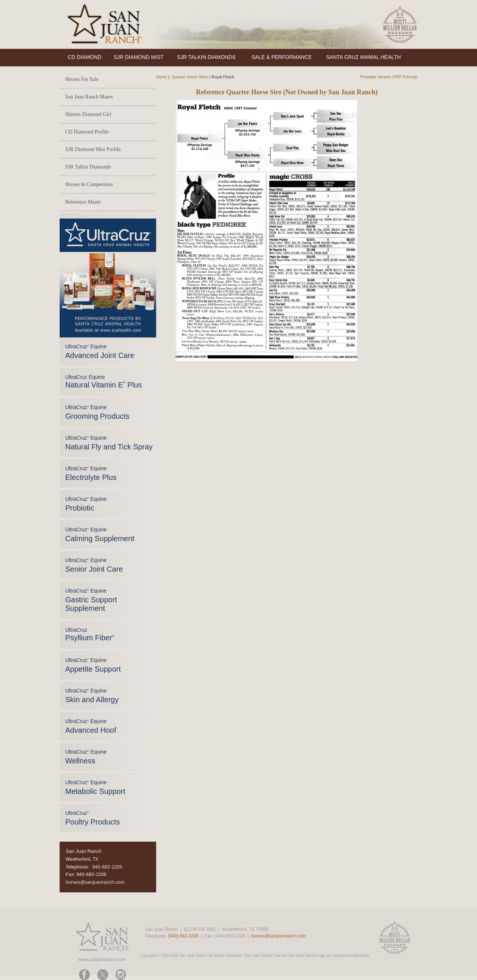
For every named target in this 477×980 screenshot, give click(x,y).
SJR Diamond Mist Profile (93, 149)
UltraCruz (90, 634)
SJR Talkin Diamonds (88, 167)
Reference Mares (83, 202)
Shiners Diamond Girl (88, 114)
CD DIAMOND (85, 57)
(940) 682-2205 (183, 936)
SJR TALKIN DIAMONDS (206, 57)
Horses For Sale (82, 79)
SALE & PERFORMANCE (282, 57)
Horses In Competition (89, 184)
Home (162, 77)
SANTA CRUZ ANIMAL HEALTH (363, 57)
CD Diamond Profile (87, 132)
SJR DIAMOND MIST (139, 57)
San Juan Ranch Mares (89, 97)
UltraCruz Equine (104, 381)
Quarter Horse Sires (190, 77)
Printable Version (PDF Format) (389, 77)
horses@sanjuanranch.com (95, 882)
